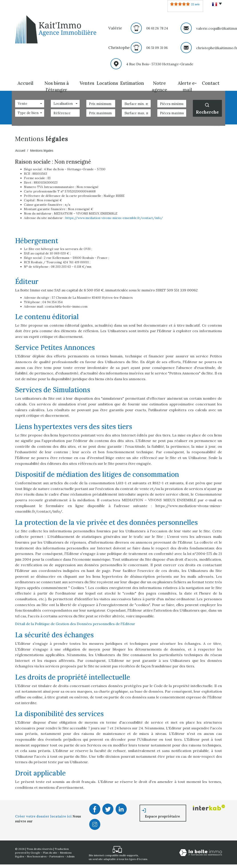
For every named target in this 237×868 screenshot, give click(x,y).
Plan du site (50, 850)
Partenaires (57, 854)
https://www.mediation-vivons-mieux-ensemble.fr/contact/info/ (114, 216)
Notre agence (158, 82)
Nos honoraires (37, 854)
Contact (212, 82)
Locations (107, 82)
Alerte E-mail (187, 82)
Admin (71, 854)
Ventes (86, 82)
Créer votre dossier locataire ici (44, 814)
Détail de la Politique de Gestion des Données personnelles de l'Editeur (75, 622)
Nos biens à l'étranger (56, 82)
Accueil (25, 82)
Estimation (131, 82)
